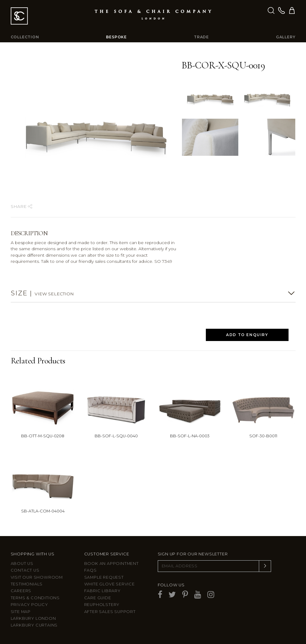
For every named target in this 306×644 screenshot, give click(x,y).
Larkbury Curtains (34, 625)
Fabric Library (102, 591)
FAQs (91, 570)
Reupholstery (102, 605)
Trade (201, 37)
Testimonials (27, 584)
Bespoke (116, 37)
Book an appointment (111, 563)
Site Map (21, 612)
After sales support (110, 612)
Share (21, 206)
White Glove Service (110, 584)
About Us (22, 563)
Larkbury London (33, 618)
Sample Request (104, 577)
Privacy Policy (29, 605)
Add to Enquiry (247, 335)
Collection (25, 37)
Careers (21, 591)
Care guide (98, 598)
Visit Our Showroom (37, 577)
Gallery (286, 37)
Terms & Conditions (35, 598)
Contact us (25, 570)
